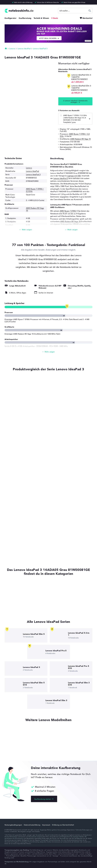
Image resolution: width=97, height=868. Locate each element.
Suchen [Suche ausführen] (90, 11)
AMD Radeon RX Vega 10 (80, 139)
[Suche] (75, 11)
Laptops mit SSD (74, 176)
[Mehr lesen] (26, 230)
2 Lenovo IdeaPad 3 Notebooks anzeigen (75, 101)
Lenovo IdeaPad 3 (40, 49)
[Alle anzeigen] (48, 352)
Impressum (46, 825)
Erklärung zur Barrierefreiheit (63, 825)
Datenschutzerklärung (32, 825)
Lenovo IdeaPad (24, 49)
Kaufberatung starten (43, 799)
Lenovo (12, 49)
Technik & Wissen (41, 18)
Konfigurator (11, 18)
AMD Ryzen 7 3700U (68, 211)
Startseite (6, 48)
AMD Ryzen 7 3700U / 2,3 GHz (75, 135)
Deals (55, 18)
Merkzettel (87, 18)
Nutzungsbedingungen (13, 825)
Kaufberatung (25, 18)
